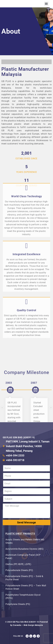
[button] (46, 4)
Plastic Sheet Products (20, 534)
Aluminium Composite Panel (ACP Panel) (23, 557)
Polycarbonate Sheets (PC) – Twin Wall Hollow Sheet (26, 587)
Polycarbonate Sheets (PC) (19, 570)
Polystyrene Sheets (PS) (18, 604)
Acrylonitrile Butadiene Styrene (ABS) (25, 549)
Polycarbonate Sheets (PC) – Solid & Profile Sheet (24, 578)
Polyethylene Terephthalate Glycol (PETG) (23, 596)
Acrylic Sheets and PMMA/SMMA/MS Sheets (25, 541)
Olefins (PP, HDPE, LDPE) (18, 564)
